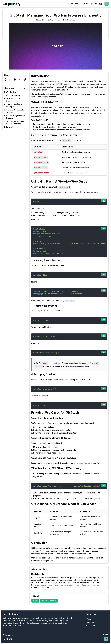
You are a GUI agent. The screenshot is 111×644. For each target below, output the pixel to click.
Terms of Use (91, 626)
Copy (103, 201)
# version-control (49, 601)
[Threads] (96, 4)
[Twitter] (92, 4)
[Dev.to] (100, 4)
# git (35, 601)
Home (71, 4)
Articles (85, 4)
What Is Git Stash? (13, 95)
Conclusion (10, 127)
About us (91, 619)
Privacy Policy (91, 622)
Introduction (11, 92)
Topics (78, 4)
